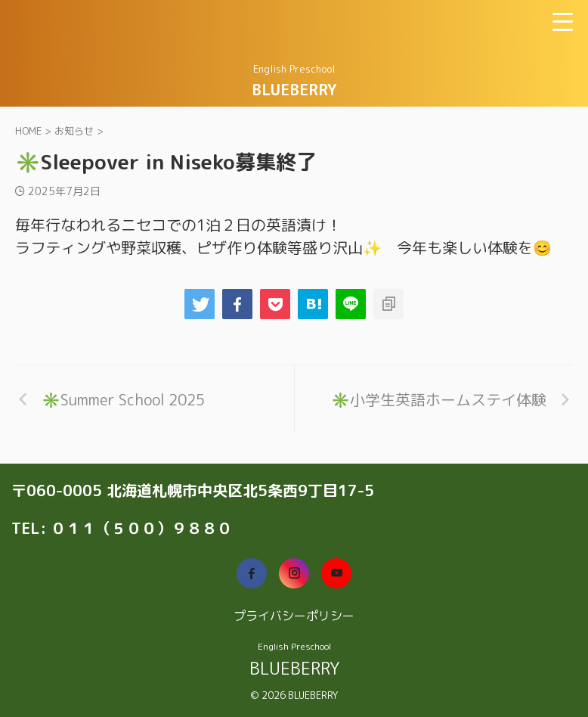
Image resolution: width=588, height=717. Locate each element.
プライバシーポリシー (294, 616)
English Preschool (294, 646)
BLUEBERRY (294, 89)
